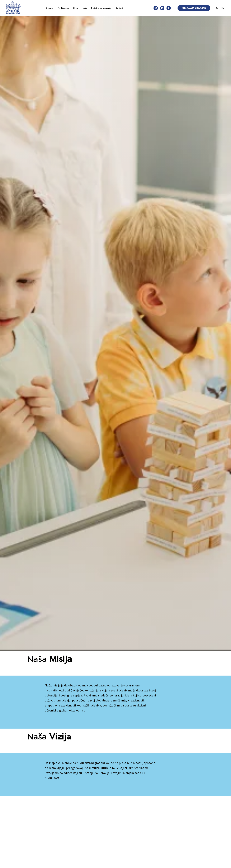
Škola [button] (76, 8)
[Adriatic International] (156, 8)
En (223, 8)
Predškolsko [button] (63, 8)
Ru (217, 8)
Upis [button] (85, 8)
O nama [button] (50, 8)
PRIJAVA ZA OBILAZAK (194, 8)
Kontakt (119, 8)
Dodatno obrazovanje (101, 8)
